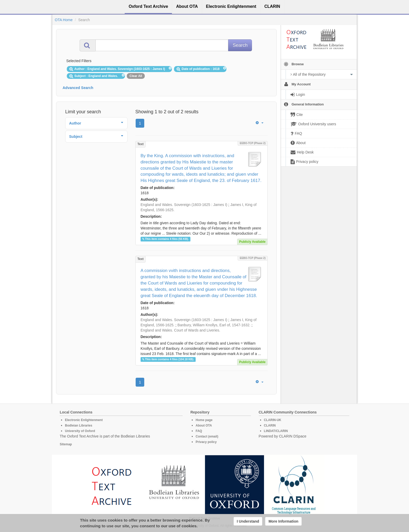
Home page (204, 420)
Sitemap (66, 444)
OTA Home (64, 20)
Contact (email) (207, 436)
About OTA (204, 425)
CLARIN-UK (273, 420)
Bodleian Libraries (79, 425)
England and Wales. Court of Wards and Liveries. (181, 330)
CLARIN (270, 425)
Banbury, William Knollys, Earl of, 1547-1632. (214, 325)
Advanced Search (78, 88)
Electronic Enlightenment (84, 420)
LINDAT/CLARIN (276, 431)
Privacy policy (206, 442)
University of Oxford (80, 431)
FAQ (199, 431)
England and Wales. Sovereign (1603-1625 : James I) (184, 205)
